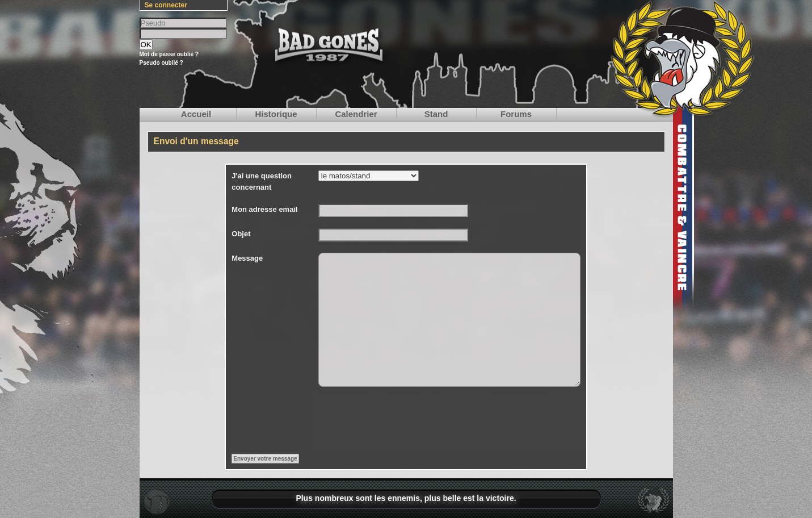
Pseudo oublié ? (161, 63)
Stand (436, 114)
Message (247, 258)
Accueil (196, 114)
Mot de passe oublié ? (169, 54)
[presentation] (405, 420)
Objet (241, 234)
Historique (276, 114)
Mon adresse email (264, 209)
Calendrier (356, 114)
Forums (516, 114)
